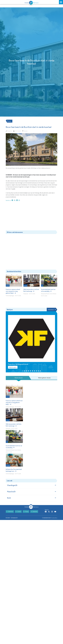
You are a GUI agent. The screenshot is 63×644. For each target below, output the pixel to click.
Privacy (26, 515)
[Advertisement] (31, 217)
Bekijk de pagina (13, 367)
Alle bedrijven (52, 310)
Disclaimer (34, 515)
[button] (23, 371)
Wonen (10, 121)
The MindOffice (53, 521)
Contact (18, 515)
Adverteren (10, 515)
